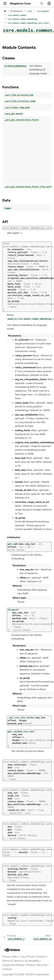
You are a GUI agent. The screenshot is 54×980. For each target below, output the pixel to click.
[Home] (5, 11)
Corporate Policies (13, 965)
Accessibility (32, 961)
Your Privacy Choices (33, 957)
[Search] (42, 3)
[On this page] (49, 3)
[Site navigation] (5, 3)
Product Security (37, 965)
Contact (7, 969)
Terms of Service (12, 961)
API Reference (16, 11)
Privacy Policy (10, 957)
